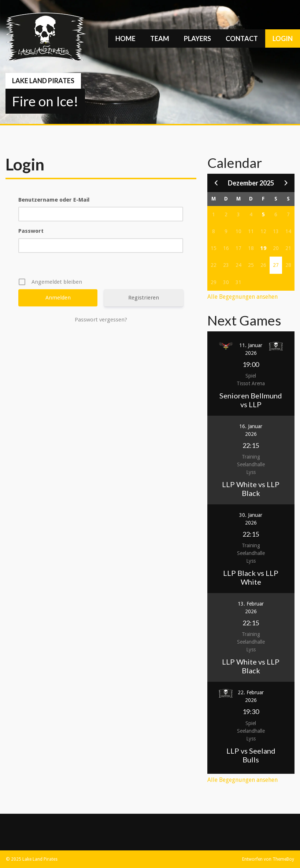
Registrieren (144, 298)
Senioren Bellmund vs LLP (251, 400)
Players (197, 38)
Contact (242, 38)
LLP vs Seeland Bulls (251, 755)
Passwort (31, 231)
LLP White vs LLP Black (251, 489)
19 (263, 248)
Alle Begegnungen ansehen (242, 297)
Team (160, 38)
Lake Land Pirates (43, 81)
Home (125, 38)
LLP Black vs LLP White (251, 577)
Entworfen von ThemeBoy (268, 859)
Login (283, 38)
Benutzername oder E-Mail (54, 200)
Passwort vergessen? (101, 320)
